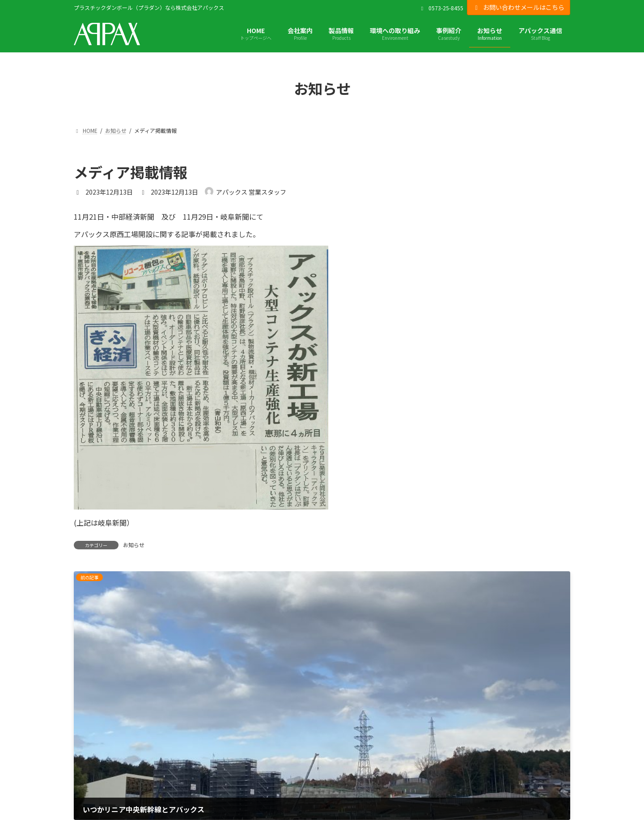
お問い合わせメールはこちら (519, 7)
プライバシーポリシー (105, 748)
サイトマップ (93, 773)
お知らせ (134, 545)
